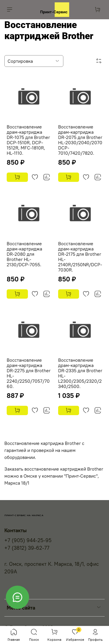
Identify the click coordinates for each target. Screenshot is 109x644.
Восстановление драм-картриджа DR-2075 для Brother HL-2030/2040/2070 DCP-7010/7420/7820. (80, 140)
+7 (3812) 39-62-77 (27, 548)
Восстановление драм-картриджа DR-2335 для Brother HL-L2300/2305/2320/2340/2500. (80, 373)
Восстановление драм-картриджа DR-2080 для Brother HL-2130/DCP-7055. (24, 254)
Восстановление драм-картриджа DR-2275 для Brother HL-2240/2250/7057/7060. (29, 373)
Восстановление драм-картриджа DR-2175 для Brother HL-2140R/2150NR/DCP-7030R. (80, 257)
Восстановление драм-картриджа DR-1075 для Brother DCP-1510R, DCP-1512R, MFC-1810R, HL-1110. (28, 140)
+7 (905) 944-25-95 (28, 540)
